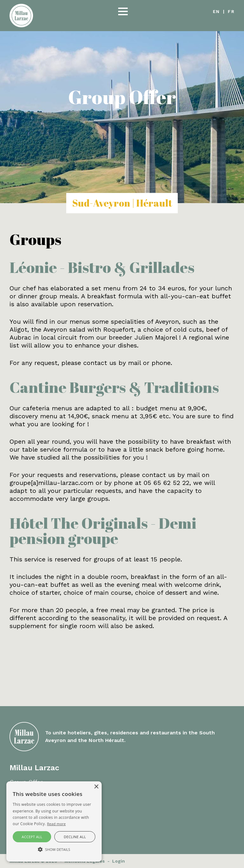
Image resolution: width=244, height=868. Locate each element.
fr (231, 11)
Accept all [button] (32, 837)
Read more (56, 824)
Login (119, 861)
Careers (20, 798)
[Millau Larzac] (21, 15)
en (216, 11)
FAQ (15, 790)
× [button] (96, 787)
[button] (123, 12)
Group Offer (26, 782)
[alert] (54, 822)
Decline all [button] (75, 837)
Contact (21, 806)
